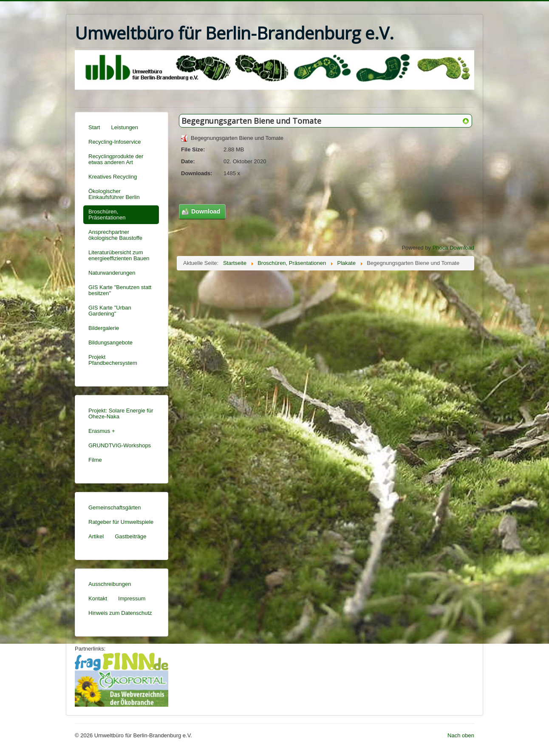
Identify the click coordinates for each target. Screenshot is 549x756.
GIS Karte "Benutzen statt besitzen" (120, 290)
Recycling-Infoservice (115, 142)
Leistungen (125, 127)
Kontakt (98, 598)
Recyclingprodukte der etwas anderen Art (116, 159)
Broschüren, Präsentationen (107, 215)
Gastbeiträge (130, 536)
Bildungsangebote (110, 342)
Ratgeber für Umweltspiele (121, 522)
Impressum (132, 598)
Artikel (96, 536)
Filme (95, 460)
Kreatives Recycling (113, 177)
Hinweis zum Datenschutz (120, 613)
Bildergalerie (104, 328)
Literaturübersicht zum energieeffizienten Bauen (119, 255)
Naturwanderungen (112, 273)
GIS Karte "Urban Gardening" (110, 311)
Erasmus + (102, 431)
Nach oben (461, 735)
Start (94, 127)
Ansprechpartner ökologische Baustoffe (115, 235)
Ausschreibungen (110, 584)
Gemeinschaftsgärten (115, 507)
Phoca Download (453, 248)
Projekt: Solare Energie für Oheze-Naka (121, 414)
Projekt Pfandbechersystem (113, 360)
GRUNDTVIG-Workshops (120, 445)
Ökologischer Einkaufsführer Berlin (114, 194)
